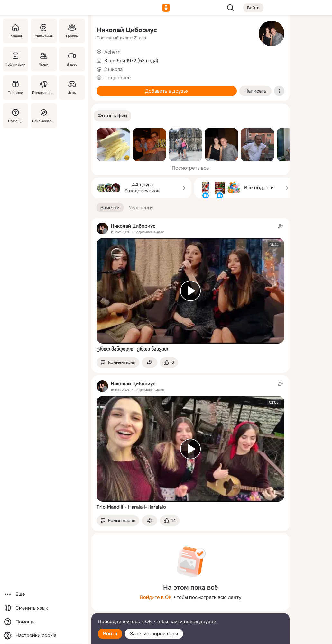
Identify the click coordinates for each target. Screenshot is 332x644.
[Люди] (44, 59)
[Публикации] (15, 59)
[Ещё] (44, 594)
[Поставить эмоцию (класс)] (169, 363)
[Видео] (72, 59)
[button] (112, 116)
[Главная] (15, 31)
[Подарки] (15, 87)
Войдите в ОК (156, 597)
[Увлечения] (44, 31)
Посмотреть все (190, 168)
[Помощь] (15, 116)
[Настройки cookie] (44, 635)
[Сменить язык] (44, 608)
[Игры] (72, 87)
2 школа (113, 69)
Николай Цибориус (127, 30)
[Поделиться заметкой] (150, 363)
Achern (112, 52)
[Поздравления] (44, 87)
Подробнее (118, 78)
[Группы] (72, 31)
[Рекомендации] (44, 116)
